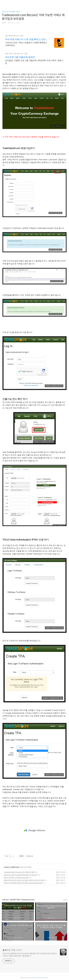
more (65, 900)
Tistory (46, 978)
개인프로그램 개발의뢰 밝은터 (20, 57)
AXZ (34, 978)
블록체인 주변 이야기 (12, 950)
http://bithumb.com (12, 36)
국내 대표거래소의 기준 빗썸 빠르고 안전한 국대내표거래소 (27, 39)
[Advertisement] (34, 830)
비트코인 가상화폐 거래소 (11, 12)
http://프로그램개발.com (14, 53)
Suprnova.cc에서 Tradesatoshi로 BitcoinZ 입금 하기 (21, 875)
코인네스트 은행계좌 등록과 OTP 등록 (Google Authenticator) (23, 883)
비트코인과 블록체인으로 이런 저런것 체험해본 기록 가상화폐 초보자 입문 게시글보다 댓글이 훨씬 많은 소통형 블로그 (29, 955)
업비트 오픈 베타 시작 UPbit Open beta (16, 878)
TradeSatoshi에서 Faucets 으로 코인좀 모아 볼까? (19, 872)
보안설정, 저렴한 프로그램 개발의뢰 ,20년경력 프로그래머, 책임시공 (34, 62)
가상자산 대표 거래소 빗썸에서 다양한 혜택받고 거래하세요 (26, 44)
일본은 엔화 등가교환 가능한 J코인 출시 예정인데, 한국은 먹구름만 (24, 880)
